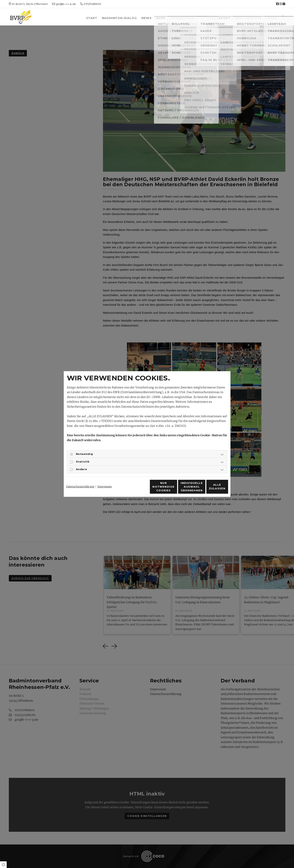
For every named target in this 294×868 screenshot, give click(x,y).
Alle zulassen (210, 489)
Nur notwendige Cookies (135, 489)
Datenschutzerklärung (80, 479)
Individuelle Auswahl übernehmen (173, 489)
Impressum (105, 479)
